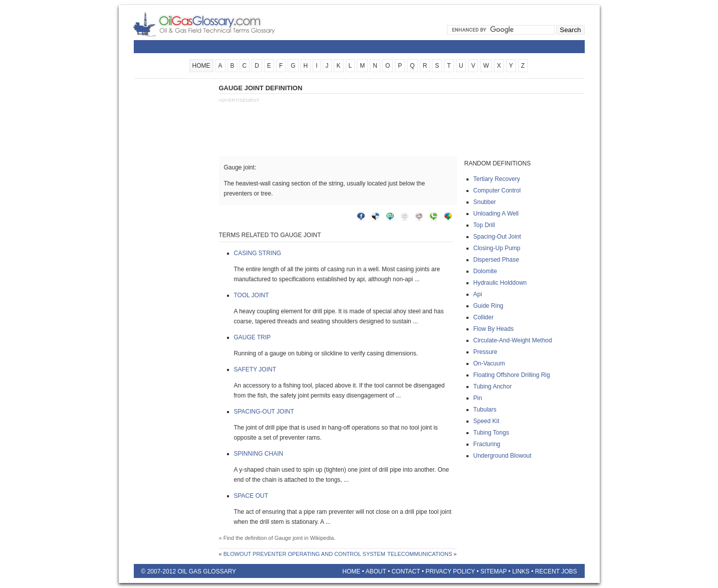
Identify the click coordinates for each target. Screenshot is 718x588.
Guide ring (489, 306)
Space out (251, 496)
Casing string (258, 253)
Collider (484, 317)
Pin (478, 398)
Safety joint (255, 369)
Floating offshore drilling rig (512, 375)
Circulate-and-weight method (513, 340)
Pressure (486, 352)
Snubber (485, 202)
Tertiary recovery (497, 179)
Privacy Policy (450, 571)
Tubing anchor (493, 386)
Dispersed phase (496, 260)
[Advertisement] (174, 234)
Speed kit (487, 421)
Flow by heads (494, 329)
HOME (201, 66)
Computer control (497, 190)
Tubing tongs (491, 433)
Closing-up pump (497, 248)
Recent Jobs (556, 571)
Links (521, 571)
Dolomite (485, 271)
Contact (406, 571)
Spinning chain (259, 454)
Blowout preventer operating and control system (304, 554)
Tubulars (485, 410)
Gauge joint (289, 538)
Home (351, 571)
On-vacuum (489, 363)
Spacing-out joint (264, 412)
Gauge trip (253, 337)
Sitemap (494, 571)
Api (478, 294)
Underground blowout (503, 456)
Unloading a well (496, 214)
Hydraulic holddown (500, 283)
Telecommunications (420, 554)
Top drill (484, 225)
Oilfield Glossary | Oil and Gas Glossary (216, 24)
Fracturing (487, 444)
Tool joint (252, 295)
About (376, 571)
